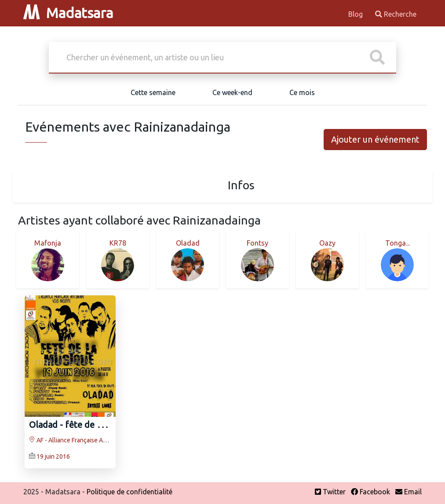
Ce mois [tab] (302, 92)
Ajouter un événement (375, 139)
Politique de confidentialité (129, 492)
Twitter (330, 492)
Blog (356, 14)
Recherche (396, 14)
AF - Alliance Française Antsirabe (77, 440)
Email (409, 492)
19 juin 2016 (53, 456)
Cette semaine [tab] (153, 92)
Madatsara (68, 13)
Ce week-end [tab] (232, 92)
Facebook (370, 492)
